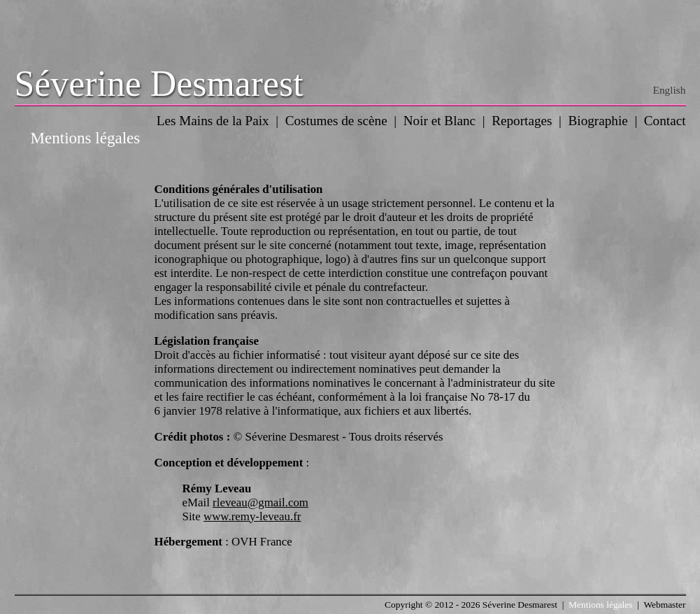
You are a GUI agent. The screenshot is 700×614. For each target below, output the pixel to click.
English (670, 90)
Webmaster (664, 605)
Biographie (598, 121)
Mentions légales (600, 605)
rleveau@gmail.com (260, 502)
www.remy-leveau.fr (252, 516)
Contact (665, 121)
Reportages (522, 121)
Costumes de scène (336, 121)
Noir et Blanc (440, 121)
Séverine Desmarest (159, 84)
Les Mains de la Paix (213, 121)
